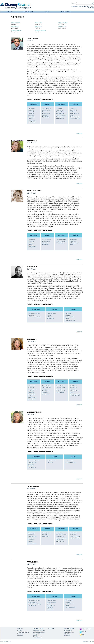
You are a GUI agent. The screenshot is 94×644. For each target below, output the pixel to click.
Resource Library (66, 12)
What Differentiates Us (23, 632)
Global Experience (37, 637)
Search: (73, 3)
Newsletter (67, 636)
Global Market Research (39, 630)
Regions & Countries (69, 632)
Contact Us (20, 636)
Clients (47, 12)
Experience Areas (28, 12)
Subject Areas (67, 634)
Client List (51, 629)
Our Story (20, 630)
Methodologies (68, 630)
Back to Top (79, 133)
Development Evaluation (39, 632)
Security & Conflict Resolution (37, 635)
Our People (20, 634)
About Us (10, 12)
